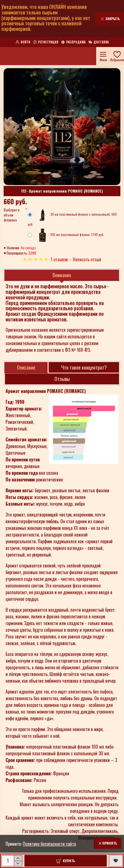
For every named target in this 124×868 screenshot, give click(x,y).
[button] (66, 861)
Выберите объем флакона (12, 215)
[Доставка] (99, 42)
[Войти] (23, 42)
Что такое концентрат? (84, 367)
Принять (110, 843)
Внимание (62, 275)
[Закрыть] (110, 19)
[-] (18, 863)
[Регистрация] (46, 42)
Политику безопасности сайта (49, 844)
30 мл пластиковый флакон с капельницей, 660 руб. (72, 217)
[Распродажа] (73, 42)
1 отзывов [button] (59, 259)
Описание (26, 367)
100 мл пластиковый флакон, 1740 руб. (66, 235)
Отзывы (62, 379)
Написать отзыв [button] (87, 259)
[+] (18, 858)
